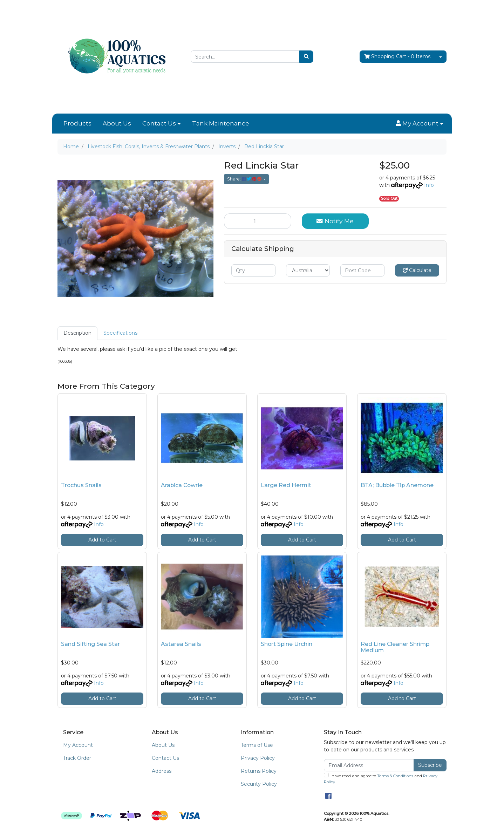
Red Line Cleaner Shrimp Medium (395, 647)
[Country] (308, 270)
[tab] (77, 333)
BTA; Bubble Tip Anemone (397, 485)
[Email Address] (369, 765)
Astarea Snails (181, 644)
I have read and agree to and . (381, 779)
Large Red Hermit (286, 485)
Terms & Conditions (395, 776)
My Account (78, 745)
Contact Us (159, 123)
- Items (397, 57)
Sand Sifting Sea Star (90, 644)
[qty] (253, 270)
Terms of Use (257, 745)
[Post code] (362, 270)
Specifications (120, 333)
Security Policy (259, 784)
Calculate (417, 270)
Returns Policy (259, 771)
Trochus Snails (81, 485)
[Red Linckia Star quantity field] (258, 221)
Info (429, 185)
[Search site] (306, 57)
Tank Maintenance (221, 123)
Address (162, 771)
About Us (117, 123)
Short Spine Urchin (287, 644)
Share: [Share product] (245, 179)
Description (77, 333)
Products (77, 123)
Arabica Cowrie (182, 485)
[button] (420, 124)
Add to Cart (102, 540)
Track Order (77, 758)
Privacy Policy (258, 758)
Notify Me (335, 221)
